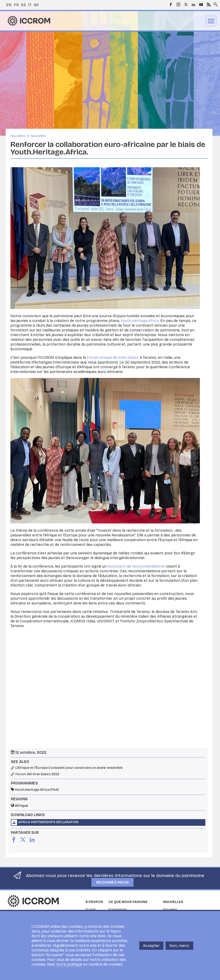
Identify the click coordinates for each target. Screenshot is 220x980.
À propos (94, 902)
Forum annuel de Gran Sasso (113, 357)
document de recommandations (136, 566)
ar (36, 5)
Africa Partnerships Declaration (48, 822)
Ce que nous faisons (128, 902)
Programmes (118, 909)
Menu (211, 21)
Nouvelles (18, 136)
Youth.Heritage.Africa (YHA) (37, 790)
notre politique (69, 964)
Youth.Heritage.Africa (140, 321)
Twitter (186, 4)
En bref (91, 909)
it (30, 5)
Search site (215, 3)
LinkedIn (193, 4)
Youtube (201, 4)
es (23, 5)
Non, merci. (179, 946)
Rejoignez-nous (112, 882)
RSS (209, 4)
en (9, 5)
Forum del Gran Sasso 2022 (37, 774)
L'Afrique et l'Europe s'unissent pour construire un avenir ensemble (69, 768)
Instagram (178, 4)
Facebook (171, 4)
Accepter (151, 946)
